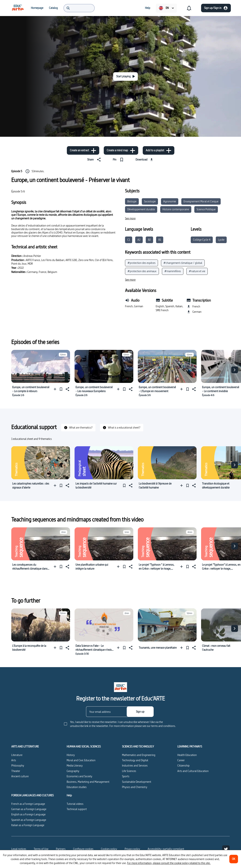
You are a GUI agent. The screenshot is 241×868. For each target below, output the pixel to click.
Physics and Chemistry (135, 787)
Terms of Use (41, 849)
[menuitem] (18, 8)
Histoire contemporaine (176, 209)
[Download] (145, 160)
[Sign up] (140, 712)
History (71, 755)
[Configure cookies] (83, 849)
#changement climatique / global (183, 263)
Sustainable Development (137, 782)
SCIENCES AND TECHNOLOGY (138, 747)
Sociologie (150, 201)
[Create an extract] (83, 150)
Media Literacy (75, 765)
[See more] (130, 218)
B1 (160, 240)
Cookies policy (109, 849)
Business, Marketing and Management (88, 782)
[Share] (95, 160)
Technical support (77, 809)
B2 (149, 240)
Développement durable (141, 209)
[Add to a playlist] (159, 150)
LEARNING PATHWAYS (190, 747)
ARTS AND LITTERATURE (25, 747)
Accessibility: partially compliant (166, 849)
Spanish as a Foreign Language (29, 820)
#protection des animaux (142, 271)
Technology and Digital (135, 760)
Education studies (77, 787)
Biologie (132, 201)
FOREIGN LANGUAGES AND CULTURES (32, 795)
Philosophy (18, 765)
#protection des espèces (141, 263)
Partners (61, 849)
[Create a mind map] (121, 150)
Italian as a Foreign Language (28, 825)
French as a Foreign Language (28, 804)
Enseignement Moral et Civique (201, 201)
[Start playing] (125, 76)
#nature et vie (197, 271)
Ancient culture (20, 776)
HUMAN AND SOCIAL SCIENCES (84, 747)
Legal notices (19, 849)
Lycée (221, 240)
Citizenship (183, 765)
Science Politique (206, 209)
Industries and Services (135, 765)
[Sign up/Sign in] (216, 8)
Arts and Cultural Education (193, 771)
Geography (73, 771)
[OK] (234, 859)
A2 (139, 240)
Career (181, 760)
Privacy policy (132, 849)
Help (69, 795)
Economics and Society (79, 776)
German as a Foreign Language (29, 809)
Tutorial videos (75, 804)
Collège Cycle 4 (202, 240)
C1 (129, 240)
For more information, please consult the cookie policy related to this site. (169, 863)
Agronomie (170, 201)
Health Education (187, 755)
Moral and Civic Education (81, 760)
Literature (17, 755)
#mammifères (173, 271)
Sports (126, 776)
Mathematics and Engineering (139, 755)
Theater (16, 771)
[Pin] (119, 160)
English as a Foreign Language (28, 814)
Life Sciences (129, 771)
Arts (14, 760)
